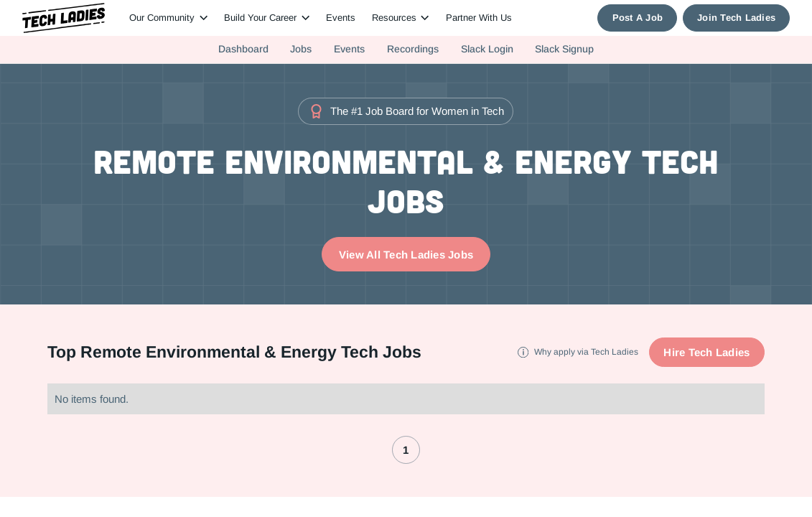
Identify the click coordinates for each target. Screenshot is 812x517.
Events (341, 18)
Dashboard (243, 49)
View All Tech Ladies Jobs (406, 255)
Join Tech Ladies (736, 18)
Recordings (413, 49)
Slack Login (487, 49)
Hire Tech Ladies (706, 352)
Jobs (301, 49)
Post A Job (638, 18)
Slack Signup (564, 49)
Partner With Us (479, 18)
